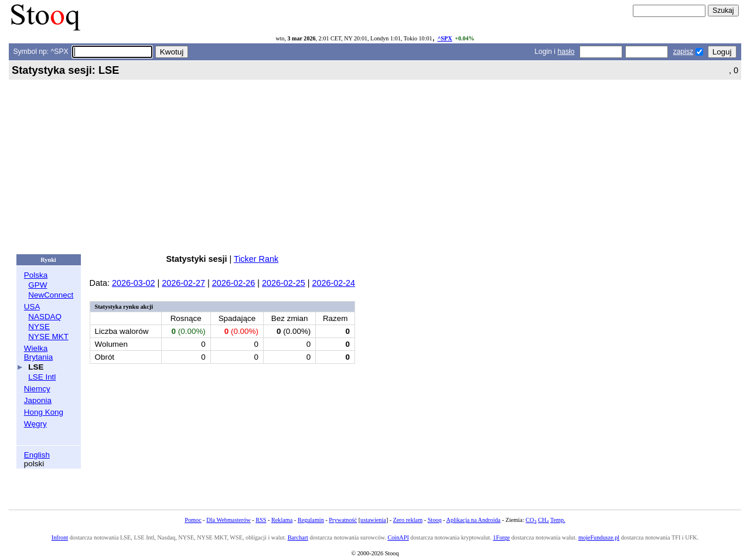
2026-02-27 (183, 283)
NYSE (39, 327)
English (37, 455)
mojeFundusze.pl (599, 537)
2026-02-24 (333, 283)
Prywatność (343, 520)
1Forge (501, 537)
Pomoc (193, 520)
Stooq (435, 520)
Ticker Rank (256, 259)
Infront (60, 537)
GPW (37, 285)
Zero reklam (408, 520)
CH (543, 520)
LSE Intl (42, 377)
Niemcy (37, 389)
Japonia (38, 400)
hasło (566, 52)
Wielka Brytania (38, 353)
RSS (261, 520)
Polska (36, 275)
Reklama (282, 520)
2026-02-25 (284, 283)
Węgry (35, 424)
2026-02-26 (234, 283)
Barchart (298, 537)
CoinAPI (398, 537)
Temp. (558, 520)
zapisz (683, 52)
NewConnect (51, 295)
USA (32, 307)
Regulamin (311, 520)
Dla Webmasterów (228, 520)
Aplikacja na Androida (474, 520)
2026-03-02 (134, 283)
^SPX (444, 38)
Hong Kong (44, 412)
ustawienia (373, 520)
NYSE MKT (48, 337)
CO (531, 520)
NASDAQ (45, 317)
